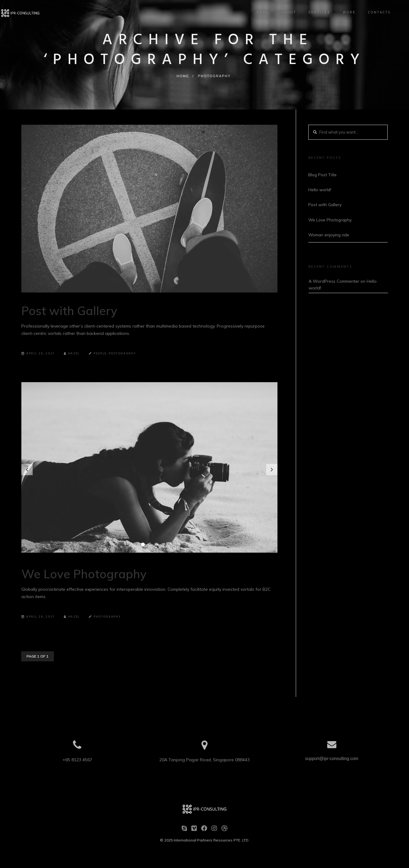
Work (346, 13)
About (285, 13)
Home (260, 13)
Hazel (72, 353)
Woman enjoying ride (330, 235)
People (101, 353)
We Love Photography (93, 573)
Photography (214, 76)
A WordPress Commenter (334, 282)
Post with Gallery (76, 310)
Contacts (376, 13)
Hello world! (320, 190)
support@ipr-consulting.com (332, 759)
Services (316, 13)
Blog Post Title (323, 174)
